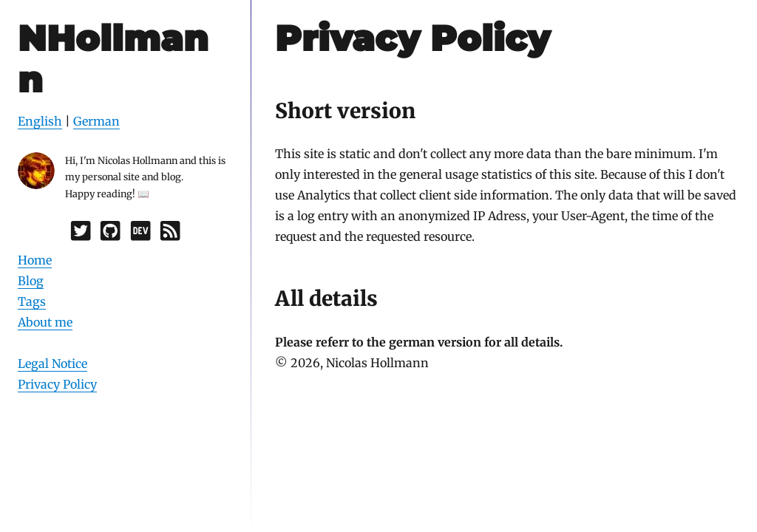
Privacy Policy (57, 384)
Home (35, 260)
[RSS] (170, 234)
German (96, 121)
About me (45, 322)
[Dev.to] (140, 234)
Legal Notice (52, 364)
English (40, 121)
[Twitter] (81, 234)
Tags (32, 301)
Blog (31, 281)
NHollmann (113, 59)
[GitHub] (110, 234)
